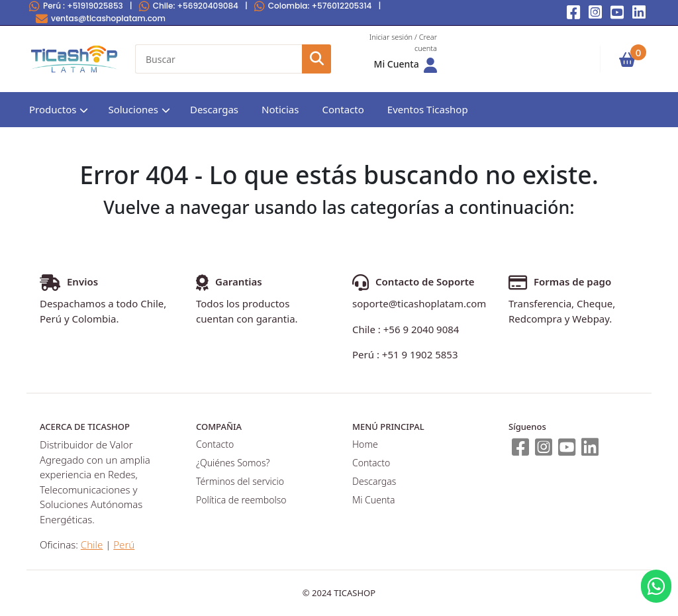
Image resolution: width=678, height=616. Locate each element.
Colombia (313, 6)
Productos (53, 109)
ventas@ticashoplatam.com (101, 18)
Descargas (214, 109)
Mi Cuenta (373, 500)
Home (365, 444)
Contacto (343, 109)
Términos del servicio (240, 481)
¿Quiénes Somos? (233, 463)
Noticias (280, 109)
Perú (76, 6)
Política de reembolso (241, 500)
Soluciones (133, 109)
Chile (189, 6)
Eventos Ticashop (428, 109)
